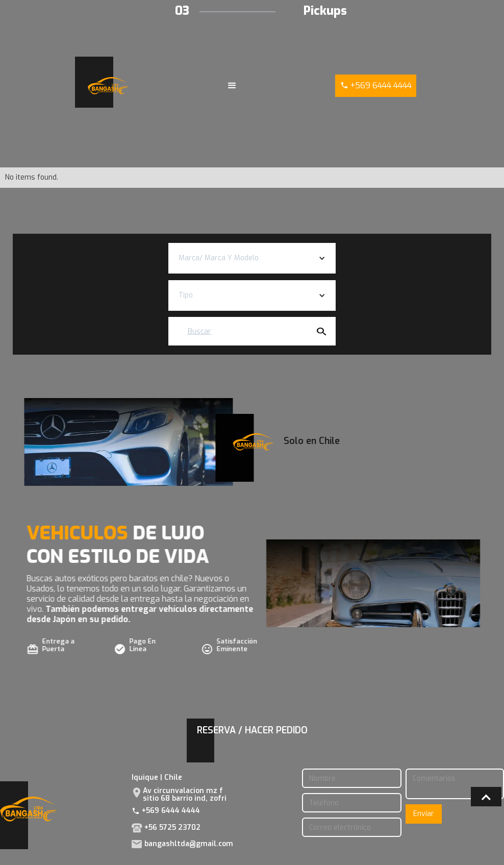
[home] (108, 86)
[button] (232, 86)
